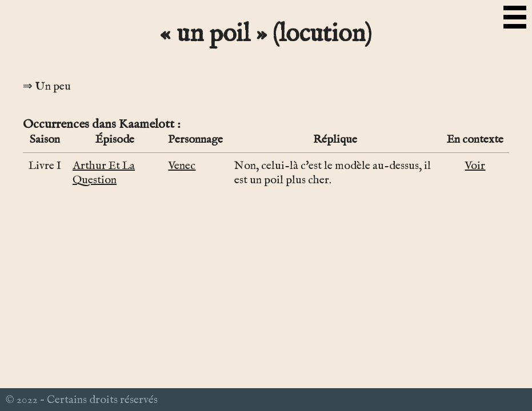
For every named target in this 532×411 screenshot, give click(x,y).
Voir (475, 166)
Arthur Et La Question (104, 173)
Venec (182, 166)
